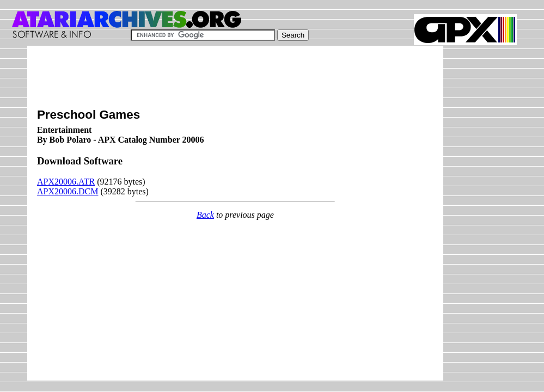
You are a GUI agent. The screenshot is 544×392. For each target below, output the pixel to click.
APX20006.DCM (68, 191)
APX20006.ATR (66, 182)
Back (205, 215)
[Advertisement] (235, 80)
